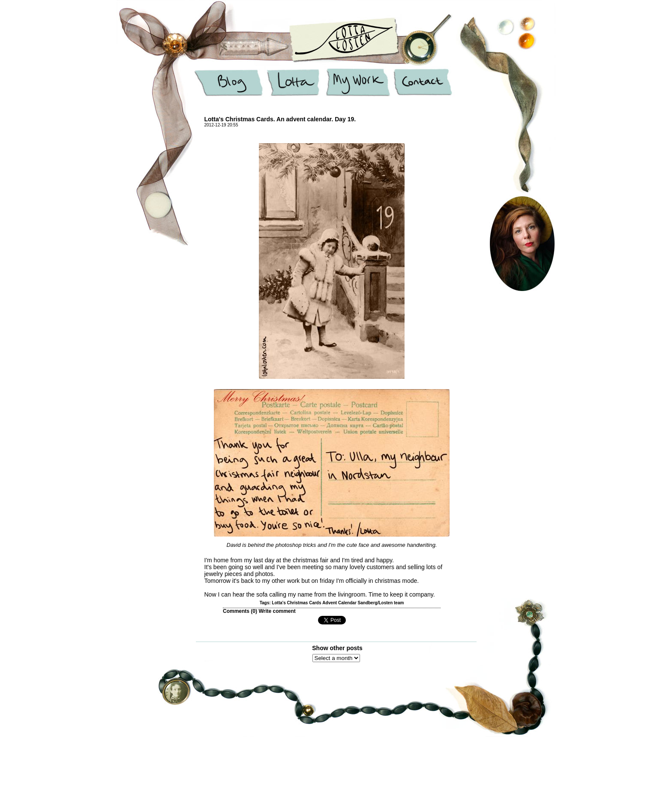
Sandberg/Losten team (381, 603)
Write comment (277, 611)
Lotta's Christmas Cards (296, 603)
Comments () (240, 611)
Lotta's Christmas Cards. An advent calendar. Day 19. (280, 119)
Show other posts (337, 648)
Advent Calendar (339, 603)
